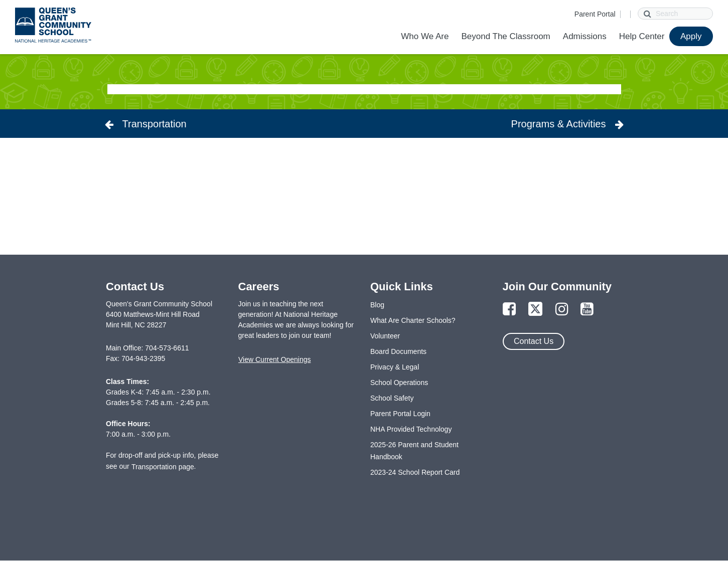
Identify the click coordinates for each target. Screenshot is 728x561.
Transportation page (163, 467)
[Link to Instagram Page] (562, 310)
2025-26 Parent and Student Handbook (414, 451)
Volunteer (385, 336)
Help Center (642, 36)
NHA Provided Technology (411, 429)
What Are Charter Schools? (413, 320)
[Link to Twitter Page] (535, 310)
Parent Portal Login (400, 414)
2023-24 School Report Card (415, 472)
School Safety (392, 398)
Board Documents (398, 351)
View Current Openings (274, 359)
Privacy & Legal (395, 367)
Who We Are (425, 36)
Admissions (585, 36)
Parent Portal (595, 14)
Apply (691, 36)
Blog (377, 305)
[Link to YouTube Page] (587, 310)
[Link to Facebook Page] (509, 310)
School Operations (399, 383)
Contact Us (534, 341)
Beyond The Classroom (505, 36)
